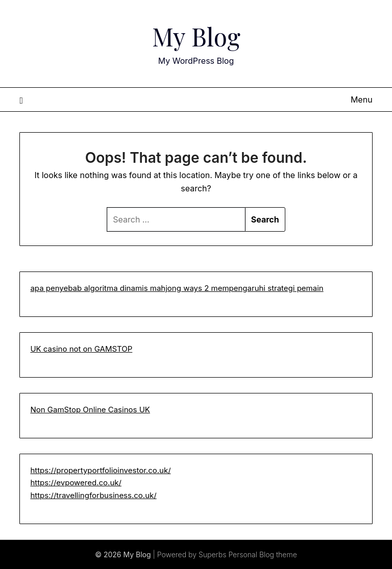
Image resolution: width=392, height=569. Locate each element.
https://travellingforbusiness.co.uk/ (93, 495)
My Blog (196, 36)
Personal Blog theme (262, 554)
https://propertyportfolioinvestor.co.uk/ (100, 470)
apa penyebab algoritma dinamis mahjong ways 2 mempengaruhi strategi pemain (177, 288)
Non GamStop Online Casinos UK (90, 410)
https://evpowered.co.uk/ (76, 483)
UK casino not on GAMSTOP (81, 349)
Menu (362, 100)
